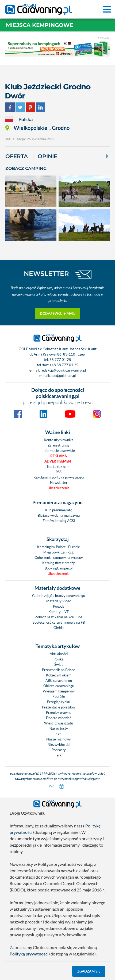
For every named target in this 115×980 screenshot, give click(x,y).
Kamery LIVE (59, 612)
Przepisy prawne (59, 712)
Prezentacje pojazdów (59, 707)
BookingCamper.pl (59, 568)
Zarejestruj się (59, 445)
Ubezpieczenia (59, 488)
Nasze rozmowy (59, 739)
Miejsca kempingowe (39, 25)
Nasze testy (59, 728)
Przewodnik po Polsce (59, 670)
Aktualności (59, 654)
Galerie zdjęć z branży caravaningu (59, 596)
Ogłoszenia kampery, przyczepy (59, 557)
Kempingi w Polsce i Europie (59, 547)
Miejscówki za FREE (59, 552)
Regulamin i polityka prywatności (59, 477)
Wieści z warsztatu (59, 723)
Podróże (59, 696)
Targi (59, 755)
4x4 (59, 734)
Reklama (59, 456)
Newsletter (59, 483)
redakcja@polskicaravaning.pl (63, 370)
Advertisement (59, 461)
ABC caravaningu (59, 680)
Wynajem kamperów (59, 691)
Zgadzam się (89, 971)
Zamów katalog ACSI (59, 521)
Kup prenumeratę (59, 510)
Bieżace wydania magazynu (59, 515)
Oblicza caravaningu (59, 686)
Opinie (47, 156)
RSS (59, 472)
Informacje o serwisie (59, 451)
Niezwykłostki (59, 744)
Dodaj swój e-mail (57, 313)
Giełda (59, 628)
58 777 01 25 (60, 360)
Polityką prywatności (29, 954)
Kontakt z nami (59, 467)
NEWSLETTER (46, 274)
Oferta (17, 156)
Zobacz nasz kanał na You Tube (59, 617)
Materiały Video (59, 601)
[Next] (107, 156)
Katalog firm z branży (59, 563)
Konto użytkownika (59, 440)
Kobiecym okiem (59, 675)
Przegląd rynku (59, 702)
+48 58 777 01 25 (64, 365)
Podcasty (59, 750)
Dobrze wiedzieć (59, 718)
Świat (59, 664)
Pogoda (59, 606)
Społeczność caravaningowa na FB (59, 622)
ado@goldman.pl (63, 376)
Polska (59, 659)
